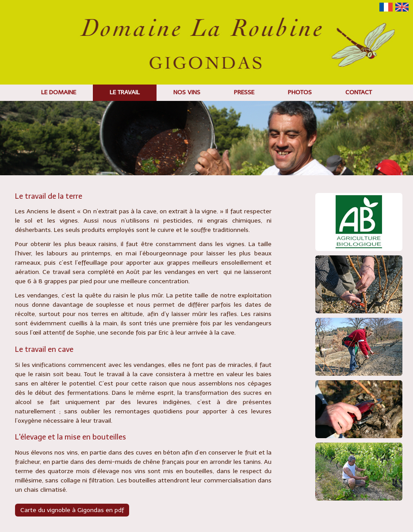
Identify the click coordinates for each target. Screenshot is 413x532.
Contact (359, 92)
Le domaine (59, 92)
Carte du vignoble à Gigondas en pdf (72, 510)
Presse (244, 92)
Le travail (125, 92)
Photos (300, 92)
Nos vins (187, 92)
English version (402, 7)
